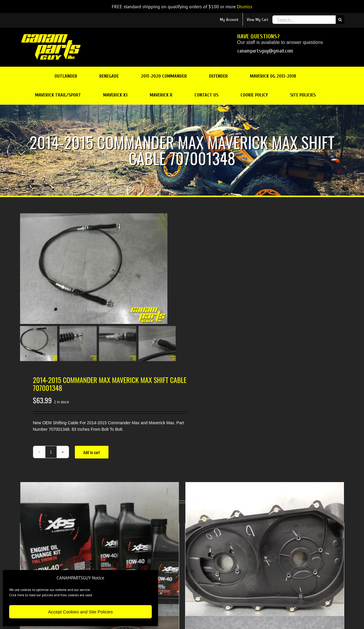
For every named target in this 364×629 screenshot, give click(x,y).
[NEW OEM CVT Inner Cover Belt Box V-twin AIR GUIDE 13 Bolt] (265, 561)
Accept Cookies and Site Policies (80, 612)
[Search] (340, 20)
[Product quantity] (51, 452)
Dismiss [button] (245, 6)
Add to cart (92, 452)
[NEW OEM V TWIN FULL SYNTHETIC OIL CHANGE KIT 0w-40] (100, 561)
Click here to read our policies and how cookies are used (51, 595)
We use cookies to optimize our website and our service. (50, 590)
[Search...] (304, 20)
